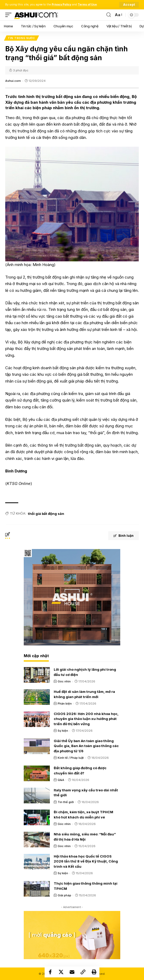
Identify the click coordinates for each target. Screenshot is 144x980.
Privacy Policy (61, 5)
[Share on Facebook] (50, 972)
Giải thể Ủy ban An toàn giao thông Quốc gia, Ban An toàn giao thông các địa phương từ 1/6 (86, 746)
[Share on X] (61, 972)
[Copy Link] (83, 972)
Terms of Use (87, 5)
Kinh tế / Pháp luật (71, 758)
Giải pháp (64, 895)
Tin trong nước (22, 38)
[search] (109, 15)
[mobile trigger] (10, 15)
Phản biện (65, 704)
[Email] (72, 972)
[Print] (94, 972)
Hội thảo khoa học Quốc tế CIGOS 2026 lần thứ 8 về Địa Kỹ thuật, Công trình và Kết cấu (86, 861)
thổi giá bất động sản (46, 514)
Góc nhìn (64, 681)
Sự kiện (63, 731)
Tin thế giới (66, 802)
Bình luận (124, 536)
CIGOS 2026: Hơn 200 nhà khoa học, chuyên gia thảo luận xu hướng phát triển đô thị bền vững (86, 719)
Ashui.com (13, 81)
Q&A (61, 780)
